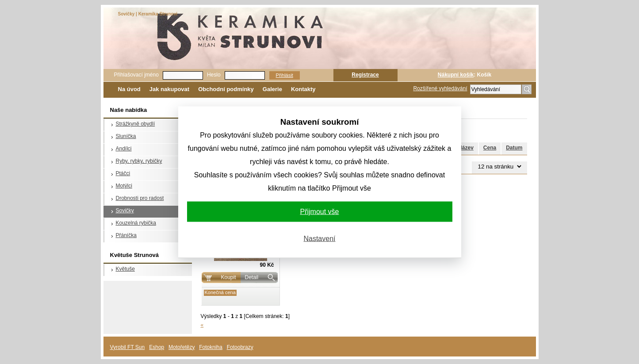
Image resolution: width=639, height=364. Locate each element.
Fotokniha (211, 347)
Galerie (272, 89)
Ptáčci (123, 173)
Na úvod (129, 89)
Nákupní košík (456, 75)
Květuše (125, 269)
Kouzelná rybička (136, 223)
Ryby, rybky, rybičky (139, 161)
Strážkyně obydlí (136, 124)
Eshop (157, 347)
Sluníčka (126, 136)
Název (466, 148)
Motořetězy (182, 347)
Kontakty (303, 89)
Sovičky (125, 211)
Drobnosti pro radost (140, 198)
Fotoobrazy (240, 347)
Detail (252, 277)
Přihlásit (285, 75)
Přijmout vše (319, 211)
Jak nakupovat (169, 89)
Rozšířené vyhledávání (440, 88)
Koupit (228, 277)
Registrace (365, 75)
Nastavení (319, 238)
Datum (514, 148)
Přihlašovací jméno (136, 75)
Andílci (124, 149)
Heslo (214, 75)
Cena (490, 148)
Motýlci (124, 186)
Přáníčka (126, 235)
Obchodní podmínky (226, 89)
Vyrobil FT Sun (128, 347)
